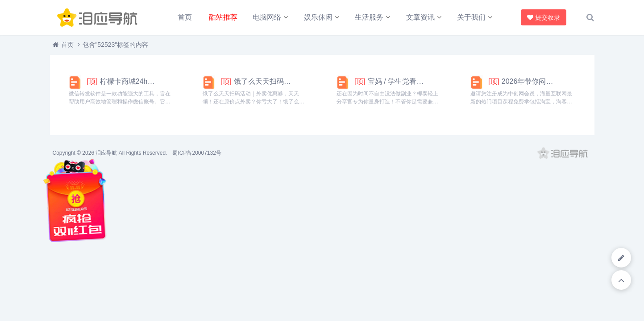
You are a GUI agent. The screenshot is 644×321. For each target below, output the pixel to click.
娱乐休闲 (318, 17)
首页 (185, 17)
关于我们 (471, 17)
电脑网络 (267, 17)
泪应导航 (106, 153)
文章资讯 (420, 17)
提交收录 (544, 17)
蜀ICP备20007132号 (197, 153)
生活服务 (369, 17)
